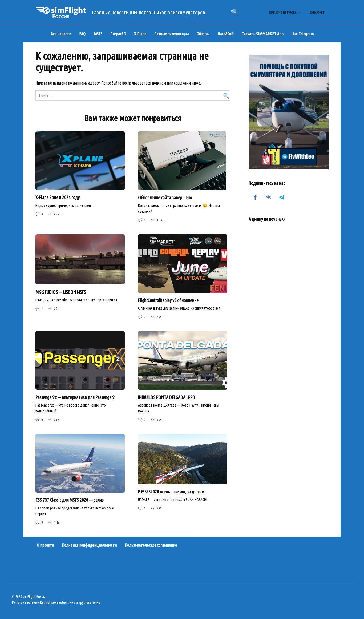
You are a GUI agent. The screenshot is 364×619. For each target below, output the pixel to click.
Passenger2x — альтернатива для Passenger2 (75, 397)
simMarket (317, 13)
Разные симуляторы (171, 34)
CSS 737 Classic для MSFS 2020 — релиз (70, 500)
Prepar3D (118, 34)
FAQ (82, 34)
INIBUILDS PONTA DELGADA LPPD (167, 397)
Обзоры (203, 34)
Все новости (61, 34)
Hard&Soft (226, 34)
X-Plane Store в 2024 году (58, 197)
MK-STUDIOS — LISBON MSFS (61, 292)
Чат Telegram (303, 34)
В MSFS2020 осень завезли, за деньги (171, 492)
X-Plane (140, 34)
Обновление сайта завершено (165, 197)
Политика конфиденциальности (89, 545)
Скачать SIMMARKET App (263, 34)
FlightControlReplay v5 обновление (168, 300)
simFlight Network (282, 13)
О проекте (45, 545)
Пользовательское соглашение (151, 545)
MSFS (98, 34)
